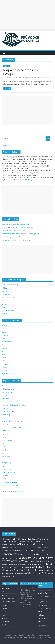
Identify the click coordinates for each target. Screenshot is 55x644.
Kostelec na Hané (8, 310)
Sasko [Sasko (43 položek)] (26, 548)
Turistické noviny (44, 596)
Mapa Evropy (42, 77)
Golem (4, 447)
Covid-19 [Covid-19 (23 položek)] (5, 541)
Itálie (3, 338)
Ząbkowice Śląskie (8, 389)
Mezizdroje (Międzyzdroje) (11, 485)
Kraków (4, 608)
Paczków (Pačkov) (7, 392)
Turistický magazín (44, 608)
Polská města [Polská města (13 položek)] (14, 548)
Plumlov (4, 314)
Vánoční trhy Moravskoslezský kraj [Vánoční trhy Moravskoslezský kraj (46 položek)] (37, 564)
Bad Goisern (6, 450)
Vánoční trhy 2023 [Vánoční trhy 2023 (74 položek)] (17, 561)
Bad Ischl (5, 453)
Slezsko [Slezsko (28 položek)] (39, 548)
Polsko (4, 358)
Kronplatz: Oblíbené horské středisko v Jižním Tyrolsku (20, 234)
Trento (4, 466)
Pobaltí (40, 622)
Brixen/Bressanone (8, 472)
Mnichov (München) (8, 598)
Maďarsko (41, 615)
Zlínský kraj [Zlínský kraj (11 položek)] (5, 577)
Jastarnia (5, 424)
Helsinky (5, 618)
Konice (4, 307)
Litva (3, 345)
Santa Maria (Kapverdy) (10, 285)
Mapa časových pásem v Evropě (22, 72)
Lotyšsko (5, 348)
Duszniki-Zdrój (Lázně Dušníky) (12, 421)
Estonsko (5, 329)
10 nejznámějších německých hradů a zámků (17, 227)
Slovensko (5, 367)
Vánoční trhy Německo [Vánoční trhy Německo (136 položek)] (15, 567)
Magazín (7, 66)
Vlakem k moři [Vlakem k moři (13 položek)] (35, 551)
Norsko (4, 354)
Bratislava (5, 605)
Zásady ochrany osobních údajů (13, 492)
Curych (4, 612)
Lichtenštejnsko (7, 342)
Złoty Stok (5, 408)
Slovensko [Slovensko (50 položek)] (14, 551)
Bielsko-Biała (6, 431)
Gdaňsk (4, 595)
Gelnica (4, 304)
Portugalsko (42, 618)
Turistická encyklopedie (15, 280)
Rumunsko (5, 364)
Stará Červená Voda (8, 298)
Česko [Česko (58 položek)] (11, 576)
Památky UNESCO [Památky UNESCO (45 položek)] (38, 544)
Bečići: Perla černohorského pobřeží (14, 230)
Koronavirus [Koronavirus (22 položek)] (31, 541)
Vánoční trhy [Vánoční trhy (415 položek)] (10, 554)
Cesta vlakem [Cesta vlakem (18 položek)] (27, 539)
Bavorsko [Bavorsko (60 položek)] (17, 539)
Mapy (48, 77)
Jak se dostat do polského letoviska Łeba (15, 224)
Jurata (4, 418)
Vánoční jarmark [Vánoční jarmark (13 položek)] (44, 551)
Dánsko (4, 326)
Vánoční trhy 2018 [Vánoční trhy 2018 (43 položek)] (27, 554)
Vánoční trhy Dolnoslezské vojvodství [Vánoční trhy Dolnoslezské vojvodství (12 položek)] (12, 564)
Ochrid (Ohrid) (7, 440)
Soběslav (5, 288)
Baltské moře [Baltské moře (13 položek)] (9, 539)
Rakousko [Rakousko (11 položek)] (21, 548)
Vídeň (4, 592)
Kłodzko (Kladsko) (8, 411)
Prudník (4, 395)
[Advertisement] (27, 14)
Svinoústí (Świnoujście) (9, 482)
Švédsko (4, 371)
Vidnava (4, 301)
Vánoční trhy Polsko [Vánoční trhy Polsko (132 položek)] (39, 567)
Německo (5, 351)
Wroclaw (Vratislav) (8, 602)
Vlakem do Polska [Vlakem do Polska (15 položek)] (25, 551)
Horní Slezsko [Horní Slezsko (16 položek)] (22, 541)
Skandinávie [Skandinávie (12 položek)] (32, 548)
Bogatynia (5, 434)
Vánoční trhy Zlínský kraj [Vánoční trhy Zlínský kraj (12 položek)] (20, 574)
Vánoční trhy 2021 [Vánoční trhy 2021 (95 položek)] (29, 558)
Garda (4, 460)
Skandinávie (42, 625)
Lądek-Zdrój (6, 415)
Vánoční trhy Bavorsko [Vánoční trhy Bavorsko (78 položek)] (37, 561)
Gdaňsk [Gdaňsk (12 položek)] (16, 541)
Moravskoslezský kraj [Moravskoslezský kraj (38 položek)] (10, 544)
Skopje (4, 437)
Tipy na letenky (43, 605)
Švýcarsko (5, 374)
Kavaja (4, 444)
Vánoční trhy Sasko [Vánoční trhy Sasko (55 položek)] (10, 570)
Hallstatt (5, 386)
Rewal (4, 479)
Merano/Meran (7, 469)
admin (19, 77)
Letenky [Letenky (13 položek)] (38, 541)
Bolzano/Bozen (7, 476)
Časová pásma (28, 77)
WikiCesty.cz (30, 180)
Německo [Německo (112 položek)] (24, 544)
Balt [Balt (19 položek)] (3, 539)
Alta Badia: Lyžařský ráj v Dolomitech (14, 237)
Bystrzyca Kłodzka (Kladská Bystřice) (14, 405)
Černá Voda (6, 294)
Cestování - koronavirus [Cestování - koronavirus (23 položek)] (40, 539)
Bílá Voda (5, 291)
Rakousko (5, 361)
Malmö (4, 615)
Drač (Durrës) (6, 463)
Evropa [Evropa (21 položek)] (11, 541)
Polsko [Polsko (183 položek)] (6, 547)
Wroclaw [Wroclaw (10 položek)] (51, 574)
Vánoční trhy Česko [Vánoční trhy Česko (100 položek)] (38, 573)
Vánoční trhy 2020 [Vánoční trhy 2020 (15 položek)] (13, 558)
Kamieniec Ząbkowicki (9, 402)
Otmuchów (5, 399)
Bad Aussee (6, 456)
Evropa (35, 77)
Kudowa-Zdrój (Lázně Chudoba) (12, 427)
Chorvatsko (5, 335)
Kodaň (4, 625)
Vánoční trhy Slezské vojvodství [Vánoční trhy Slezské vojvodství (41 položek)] (33, 570)
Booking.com (6, 145)
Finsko (4, 332)
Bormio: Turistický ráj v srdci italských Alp (16, 240)
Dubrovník (5, 589)
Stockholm (5, 622)
